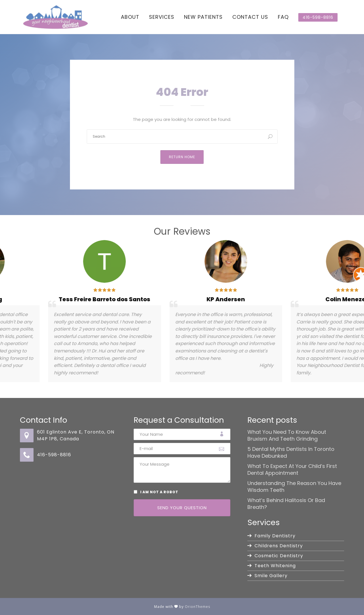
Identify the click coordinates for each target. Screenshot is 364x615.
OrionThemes (197, 607)
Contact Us (250, 17)
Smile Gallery (271, 576)
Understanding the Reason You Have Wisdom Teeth (294, 487)
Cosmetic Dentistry (279, 556)
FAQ (283, 17)
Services (162, 17)
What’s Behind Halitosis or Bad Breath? (286, 504)
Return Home (182, 157)
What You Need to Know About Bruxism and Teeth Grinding (287, 436)
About (130, 17)
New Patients (203, 17)
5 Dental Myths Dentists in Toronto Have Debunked (291, 453)
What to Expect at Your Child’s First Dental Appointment (292, 470)
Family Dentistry (275, 536)
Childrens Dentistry (279, 546)
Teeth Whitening (275, 566)
